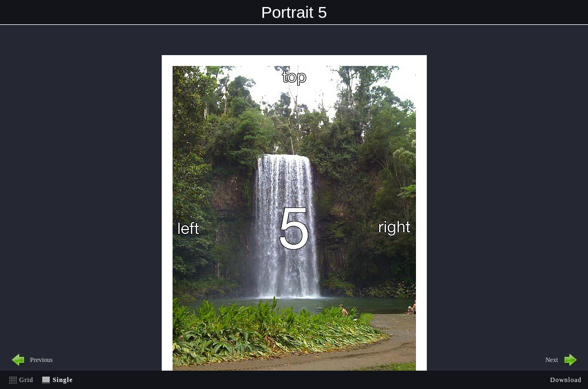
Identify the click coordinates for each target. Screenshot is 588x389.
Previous (42, 360)
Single (62, 380)
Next (551, 360)
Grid (27, 380)
